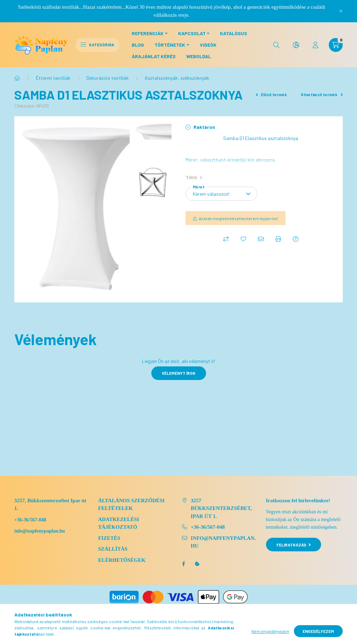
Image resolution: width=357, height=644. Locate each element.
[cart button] (336, 45)
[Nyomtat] (278, 239)
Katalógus (234, 33)
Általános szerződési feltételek (132, 505)
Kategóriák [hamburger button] (97, 45)
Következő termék (322, 94)
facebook (183, 564)
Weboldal (199, 56)
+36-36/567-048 (30, 520)
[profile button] (316, 45)
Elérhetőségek (122, 560)
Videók (208, 45)
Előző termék (272, 94)
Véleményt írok (179, 373)
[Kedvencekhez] (243, 239)
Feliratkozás (294, 545)
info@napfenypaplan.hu (223, 542)
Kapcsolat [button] (192, 33)
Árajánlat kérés (154, 56)
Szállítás (113, 549)
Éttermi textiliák (53, 78)
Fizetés (109, 538)
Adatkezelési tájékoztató (119, 523)
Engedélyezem (318, 631)
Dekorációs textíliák (108, 78)
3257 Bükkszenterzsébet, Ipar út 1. (221, 508)
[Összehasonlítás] (226, 239)
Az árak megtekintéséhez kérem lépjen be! (238, 218)
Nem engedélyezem (270, 631)
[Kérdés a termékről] (296, 239)
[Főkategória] (17, 78)
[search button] (276, 45)
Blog (138, 45)
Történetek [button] (170, 45)
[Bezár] (341, 11)
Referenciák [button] (148, 33)
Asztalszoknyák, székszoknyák (177, 78)
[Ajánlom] (261, 239)
